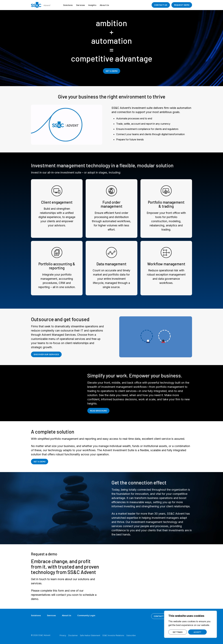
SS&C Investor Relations (113, 635)
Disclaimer (73, 635)
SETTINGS (178, 632)
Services (81, 5)
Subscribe (131, 635)
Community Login (88, 615)
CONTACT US (161, 5)
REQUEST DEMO (182, 5)
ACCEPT (197, 632)
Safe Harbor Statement (90, 635)
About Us (104, 5)
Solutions (68, 5)
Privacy (63, 635)
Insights (92, 5)
